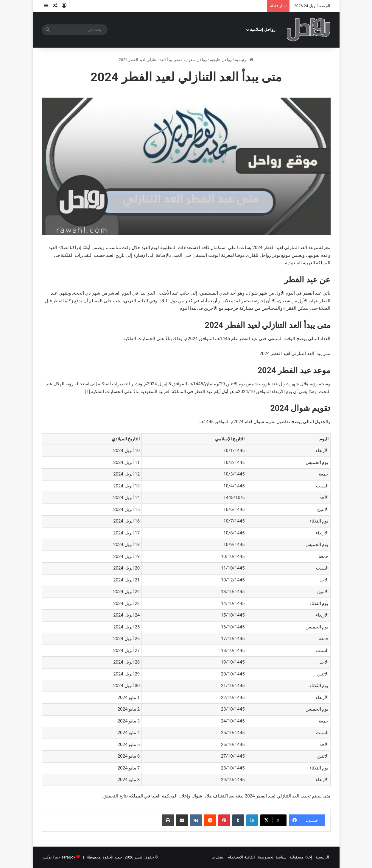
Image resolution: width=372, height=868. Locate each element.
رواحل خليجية (221, 60)
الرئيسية (244, 60)
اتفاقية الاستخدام (241, 857)
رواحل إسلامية (263, 30)
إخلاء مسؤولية (301, 857)
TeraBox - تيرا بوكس (59, 857)
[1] (88, 392)
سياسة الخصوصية (272, 857)
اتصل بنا (218, 857)
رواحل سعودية (195, 60)
